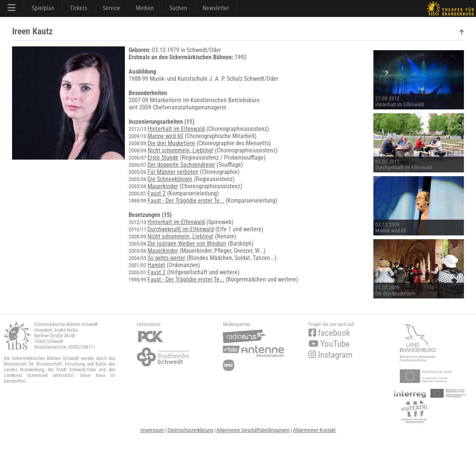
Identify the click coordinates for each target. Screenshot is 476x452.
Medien (145, 8)
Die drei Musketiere (171, 143)
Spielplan (43, 8)
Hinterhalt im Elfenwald (176, 129)
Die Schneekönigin (170, 179)
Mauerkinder (163, 186)
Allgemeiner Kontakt (314, 430)
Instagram (330, 355)
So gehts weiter (166, 258)
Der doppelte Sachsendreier (181, 165)
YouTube (329, 344)
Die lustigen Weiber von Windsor (187, 244)
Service (111, 8)
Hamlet (156, 265)
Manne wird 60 (165, 136)
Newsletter (216, 8)
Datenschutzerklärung (190, 430)
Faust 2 (157, 193)
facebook (329, 333)
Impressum (152, 430)
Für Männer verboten (173, 172)
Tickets (78, 8)
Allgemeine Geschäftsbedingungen (253, 430)
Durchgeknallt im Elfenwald (181, 229)
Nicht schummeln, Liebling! (180, 150)
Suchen (178, 8)
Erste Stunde (163, 158)
